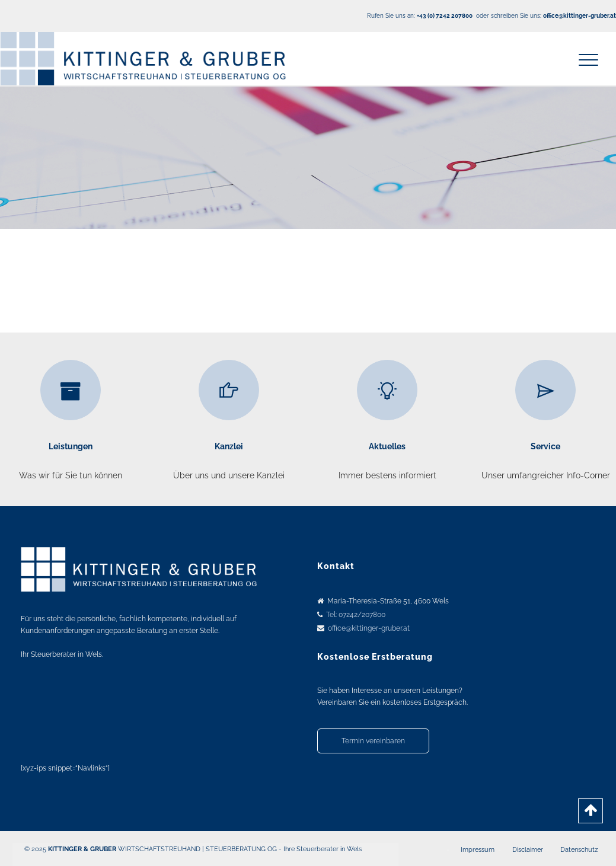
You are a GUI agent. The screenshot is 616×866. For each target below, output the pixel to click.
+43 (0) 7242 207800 (445, 16)
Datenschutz (579, 850)
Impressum (478, 850)
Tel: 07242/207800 (356, 615)
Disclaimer (528, 850)
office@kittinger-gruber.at (369, 628)
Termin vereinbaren (373, 741)
